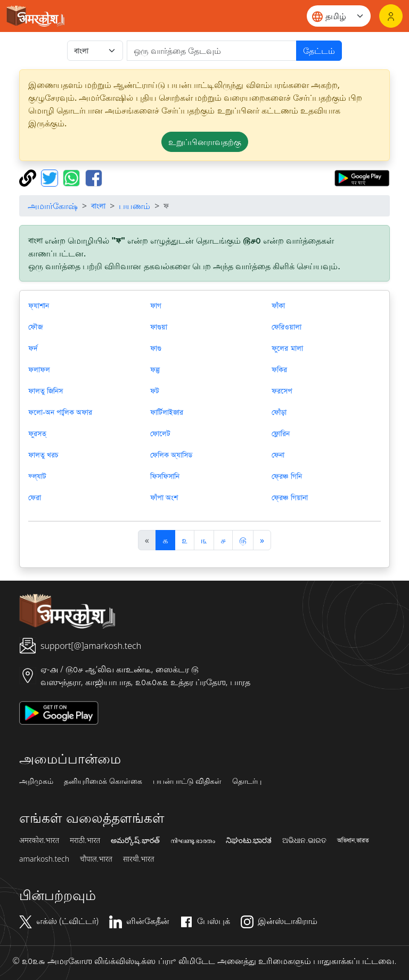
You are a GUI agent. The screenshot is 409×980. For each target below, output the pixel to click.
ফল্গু (155, 369)
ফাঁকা (278, 306)
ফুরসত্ (37, 433)
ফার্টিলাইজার (167, 412)
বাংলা (98, 206)
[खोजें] (212, 51)
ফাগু (156, 348)
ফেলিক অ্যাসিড (171, 455)
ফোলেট (160, 433)
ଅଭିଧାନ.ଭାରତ (304, 840)
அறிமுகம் (36, 781)
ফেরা (35, 497)
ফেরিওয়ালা (287, 327)
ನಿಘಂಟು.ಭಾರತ (249, 840)
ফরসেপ (282, 391)
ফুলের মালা (287, 348)
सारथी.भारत (139, 859)
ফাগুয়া (159, 327)
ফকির (279, 369)
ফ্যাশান (39, 306)
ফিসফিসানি (165, 476)
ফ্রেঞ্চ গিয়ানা (289, 497)
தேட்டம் (319, 51)
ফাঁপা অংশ (164, 497)
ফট (155, 391)
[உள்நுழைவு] (391, 16)
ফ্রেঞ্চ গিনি (287, 476)
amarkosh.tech (44, 859)
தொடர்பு (247, 781)
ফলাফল (39, 369)
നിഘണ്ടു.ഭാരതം (193, 840)
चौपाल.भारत (96, 859)
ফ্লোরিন (281, 433)
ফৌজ (35, 327)
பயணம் (134, 206)
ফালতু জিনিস (46, 391)
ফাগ (156, 306)
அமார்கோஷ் (53, 206)
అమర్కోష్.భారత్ (135, 840)
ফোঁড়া (279, 412)
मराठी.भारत (85, 840)
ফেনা (278, 455)
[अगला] (262, 540)
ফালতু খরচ (43, 455)
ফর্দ (33, 348)
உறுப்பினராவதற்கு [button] (205, 142)
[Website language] (339, 16)
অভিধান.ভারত (353, 840)
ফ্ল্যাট (37, 476)
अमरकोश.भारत (39, 840)
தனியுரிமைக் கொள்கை (103, 781)
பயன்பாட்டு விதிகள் (187, 781)
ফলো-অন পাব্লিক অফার (60, 412)
